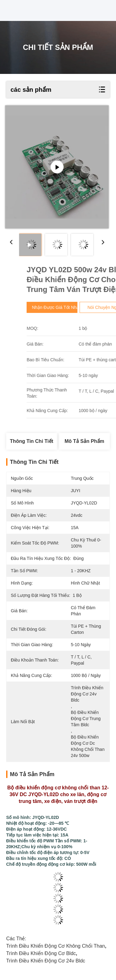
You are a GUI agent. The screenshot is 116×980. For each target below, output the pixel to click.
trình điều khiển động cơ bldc (41, 953)
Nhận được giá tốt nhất (83, 307)
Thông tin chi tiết (32, 441)
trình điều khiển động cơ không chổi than (56, 946)
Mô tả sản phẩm (84, 441)
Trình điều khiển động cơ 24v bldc (46, 961)
